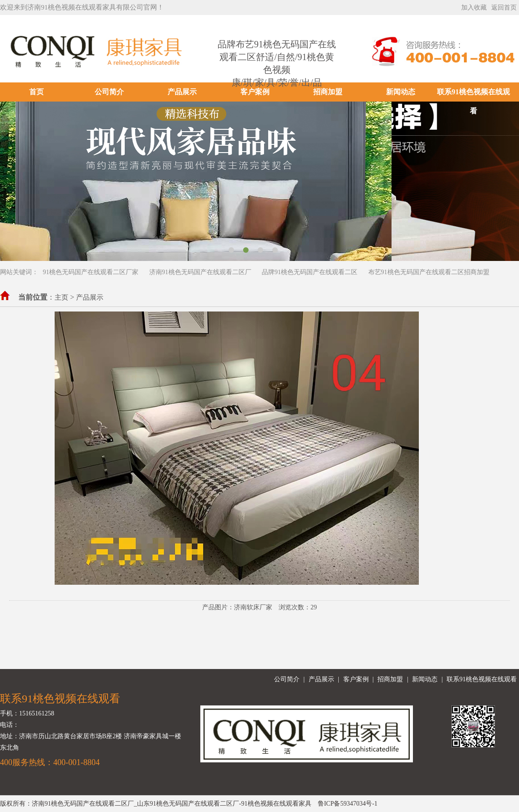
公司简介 (109, 92)
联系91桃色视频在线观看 (473, 101)
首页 (36, 92)
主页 (61, 297)
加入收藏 (474, 8)
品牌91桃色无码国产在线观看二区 (310, 272)
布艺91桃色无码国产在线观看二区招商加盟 (429, 272)
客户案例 (255, 92)
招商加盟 (328, 92)
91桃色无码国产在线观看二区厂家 (91, 272)
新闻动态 (401, 92)
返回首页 (504, 8)
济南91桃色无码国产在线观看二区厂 (200, 272)
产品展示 (182, 92)
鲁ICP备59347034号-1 (348, 804)
